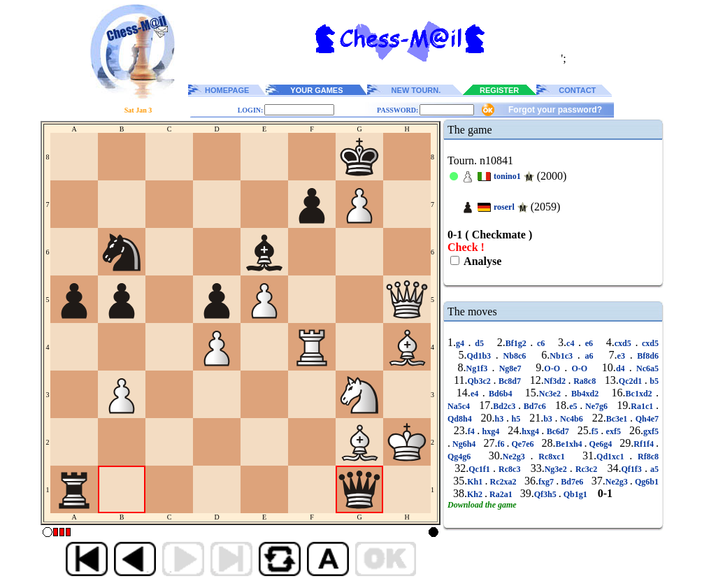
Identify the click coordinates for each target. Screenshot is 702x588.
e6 (589, 343)
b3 (549, 419)
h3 (501, 419)
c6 (541, 343)
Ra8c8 (585, 381)
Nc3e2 (552, 394)
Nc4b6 (571, 419)
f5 (596, 431)
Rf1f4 (645, 444)
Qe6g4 (601, 444)
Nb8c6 (515, 356)
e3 (624, 356)
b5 (653, 381)
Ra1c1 (643, 406)
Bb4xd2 (585, 394)
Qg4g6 (462, 457)
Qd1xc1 (613, 457)
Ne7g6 (596, 406)
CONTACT (577, 90)
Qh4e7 (646, 419)
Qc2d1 (632, 381)
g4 (462, 343)
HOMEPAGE (227, 90)
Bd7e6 (572, 482)
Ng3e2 (557, 469)
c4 (572, 343)
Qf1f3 (633, 469)
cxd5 (625, 343)
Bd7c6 (535, 406)
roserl (504, 207)
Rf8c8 (645, 457)
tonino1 (507, 176)
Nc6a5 (645, 368)
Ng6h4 (464, 444)
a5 (653, 469)
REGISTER (499, 90)
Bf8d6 (646, 356)
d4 (623, 368)
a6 (589, 356)
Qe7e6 (522, 444)
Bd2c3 (506, 406)
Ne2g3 (517, 457)
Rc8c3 (510, 469)
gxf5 (651, 431)
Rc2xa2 (503, 482)
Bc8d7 (509, 381)
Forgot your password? (555, 110)
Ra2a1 (501, 494)
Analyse (481, 261)
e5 (574, 406)
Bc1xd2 (641, 394)
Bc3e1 (618, 419)
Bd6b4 (501, 394)
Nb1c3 (563, 356)
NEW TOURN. (416, 90)
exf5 (613, 431)
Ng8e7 (510, 368)
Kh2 (476, 494)
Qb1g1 (575, 494)
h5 (516, 419)
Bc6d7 (558, 431)
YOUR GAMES (316, 90)
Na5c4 (460, 406)
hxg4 (490, 431)
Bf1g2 (518, 343)
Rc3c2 (587, 469)
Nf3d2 (556, 381)
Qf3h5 (546, 494)
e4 (477, 394)
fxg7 (547, 482)
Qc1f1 (481, 469)
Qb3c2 (481, 381)
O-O (554, 368)
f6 (502, 444)
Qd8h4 (461, 419)
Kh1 (476, 482)
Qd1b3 (481, 356)
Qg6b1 (646, 482)
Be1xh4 (570, 444)
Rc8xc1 (552, 457)
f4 (472, 431)
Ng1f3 (479, 368)
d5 (480, 343)
